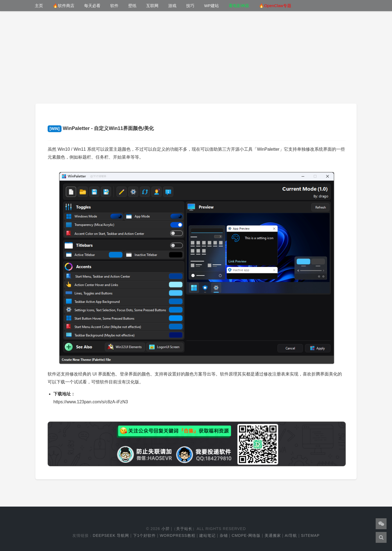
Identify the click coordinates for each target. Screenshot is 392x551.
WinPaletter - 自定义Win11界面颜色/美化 (101, 128)
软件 (114, 6)
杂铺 (224, 535)
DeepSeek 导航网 (111, 535)
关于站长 (184, 529)
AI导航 (291, 535)
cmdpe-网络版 (246, 535)
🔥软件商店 (64, 6)
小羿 (166, 529)
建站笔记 (207, 535)
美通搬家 (273, 535)
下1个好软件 (145, 535)
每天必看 (92, 6)
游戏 (172, 6)
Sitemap (310, 535)
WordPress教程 (178, 535)
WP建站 (212, 6)
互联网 (152, 6)
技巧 (190, 6)
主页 (39, 6)
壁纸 (132, 6)
